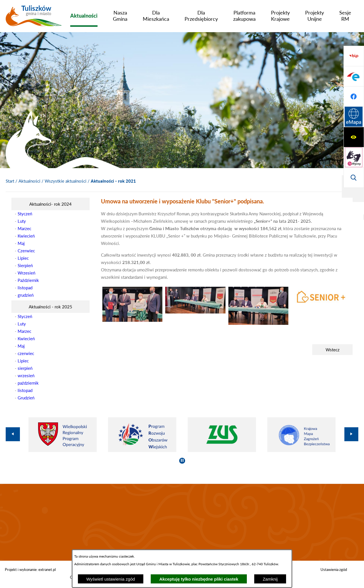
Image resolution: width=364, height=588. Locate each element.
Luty (22, 221)
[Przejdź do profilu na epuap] (354, 137)
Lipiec (23, 258)
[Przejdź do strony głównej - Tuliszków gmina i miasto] (34, 18)
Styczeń (25, 214)
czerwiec (26, 353)
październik (28, 383)
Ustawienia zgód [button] (334, 570)
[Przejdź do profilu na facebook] (354, 157)
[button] (132, 320)
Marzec (24, 228)
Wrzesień (26, 273)
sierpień (25, 368)
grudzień (26, 295)
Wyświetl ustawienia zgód (111, 579)
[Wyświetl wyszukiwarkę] (354, 96)
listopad (25, 288)
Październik (28, 280)
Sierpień (25, 265)
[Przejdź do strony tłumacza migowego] (354, 76)
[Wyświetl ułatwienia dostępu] (354, 56)
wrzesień (26, 376)
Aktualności (29, 181)
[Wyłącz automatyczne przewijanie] (182, 461)
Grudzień (26, 398)
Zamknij (270, 579)
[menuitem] (84, 16)
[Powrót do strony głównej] (10, 181)
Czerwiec (26, 251)
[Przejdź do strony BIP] (354, 117)
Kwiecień (26, 236)
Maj (21, 243)
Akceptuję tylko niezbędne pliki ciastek (199, 579)
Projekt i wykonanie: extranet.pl (30, 570)
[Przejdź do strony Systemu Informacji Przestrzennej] (354, 178)
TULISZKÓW (182, 522)
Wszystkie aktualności (66, 181)
